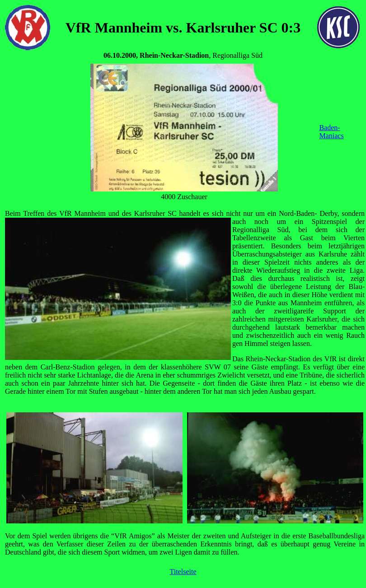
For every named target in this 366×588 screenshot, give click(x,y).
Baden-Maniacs (331, 132)
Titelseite (183, 572)
